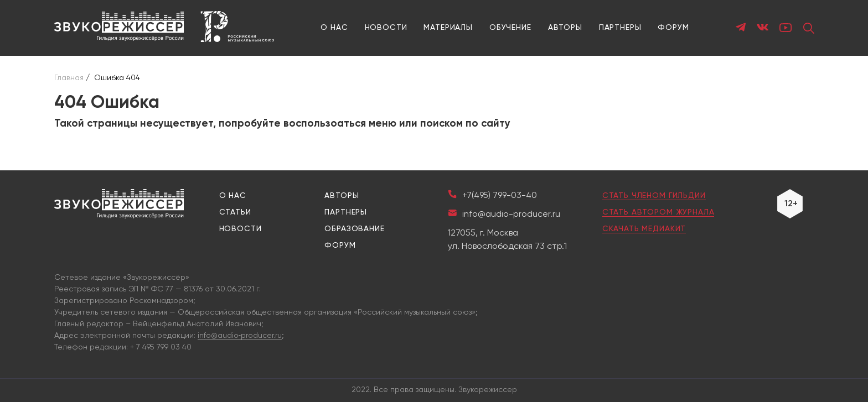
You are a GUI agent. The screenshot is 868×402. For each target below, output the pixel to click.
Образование (354, 229)
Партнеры (620, 28)
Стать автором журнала (658, 212)
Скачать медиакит (644, 229)
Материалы (448, 28)
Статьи (235, 212)
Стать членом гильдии (654, 196)
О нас (334, 28)
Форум (673, 28)
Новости (386, 28)
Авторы (565, 28)
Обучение (510, 28)
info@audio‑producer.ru (240, 336)
